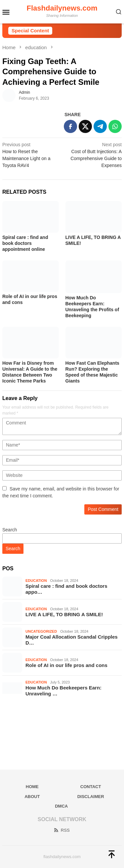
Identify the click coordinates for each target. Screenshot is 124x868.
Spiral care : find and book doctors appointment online (25, 243)
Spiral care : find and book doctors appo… (66, 589)
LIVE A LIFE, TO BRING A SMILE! (64, 614)
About (32, 797)
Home (32, 787)
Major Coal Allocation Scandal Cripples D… (72, 640)
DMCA (61, 806)
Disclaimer (91, 797)
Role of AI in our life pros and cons (66, 665)
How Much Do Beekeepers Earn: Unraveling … (63, 691)
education (36, 581)
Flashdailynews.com (62, 8)
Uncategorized (41, 631)
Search (10, 530)
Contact (91, 787)
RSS (62, 830)
